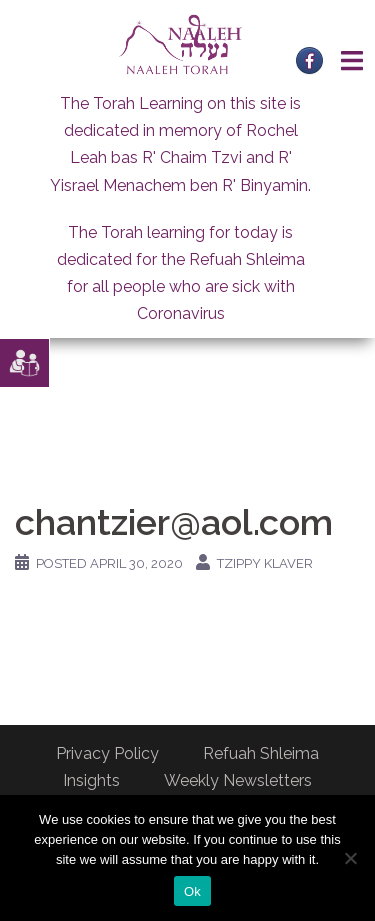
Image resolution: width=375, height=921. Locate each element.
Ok (192, 891)
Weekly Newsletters (238, 780)
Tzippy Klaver (265, 563)
